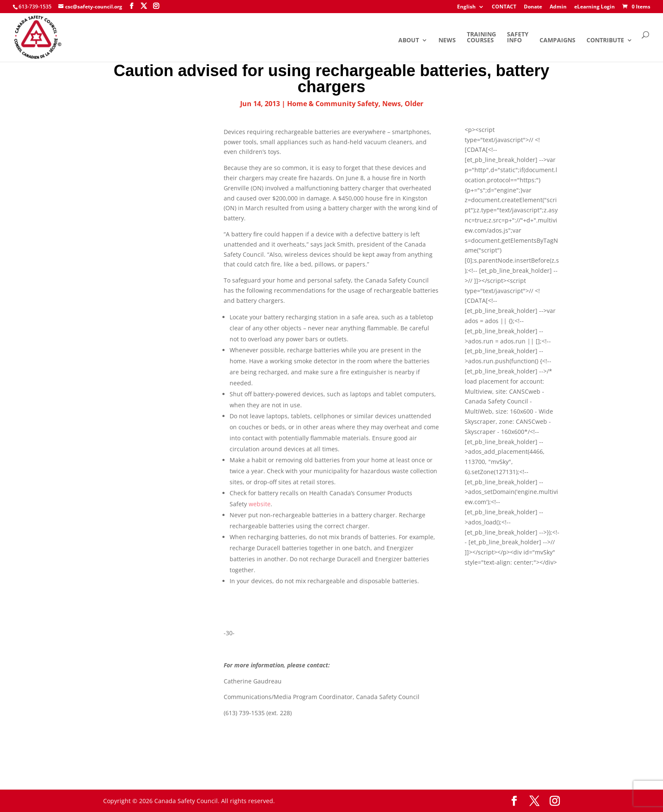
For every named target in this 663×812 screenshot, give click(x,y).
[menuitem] (471, 9)
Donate (533, 7)
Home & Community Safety (333, 104)
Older (414, 104)
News (447, 41)
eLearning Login (595, 7)
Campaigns (558, 41)
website (260, 504)
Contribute (605, 41)
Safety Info (518, 38)
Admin (558, 7)
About (409, 41)
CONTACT (504, 7)
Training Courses (481, 38)
